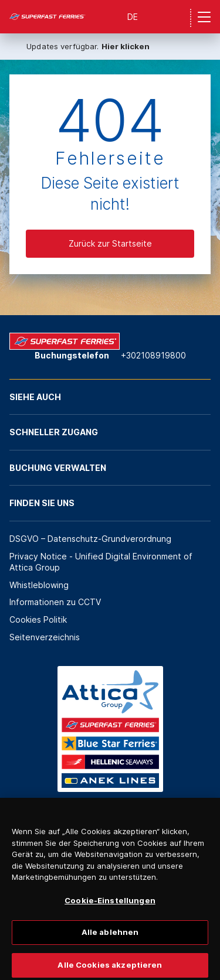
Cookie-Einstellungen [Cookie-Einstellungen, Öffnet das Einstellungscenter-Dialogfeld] (110, 904)
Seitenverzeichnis (45, 637)
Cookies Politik (38, 619)
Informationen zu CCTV (55, 602)
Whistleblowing (39, 585)
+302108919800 (153, 355)
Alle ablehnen (110, 937)
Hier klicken (126, 46)
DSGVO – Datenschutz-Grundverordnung (90, 539)
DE (133, 17)
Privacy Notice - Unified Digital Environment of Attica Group (101, 562)
